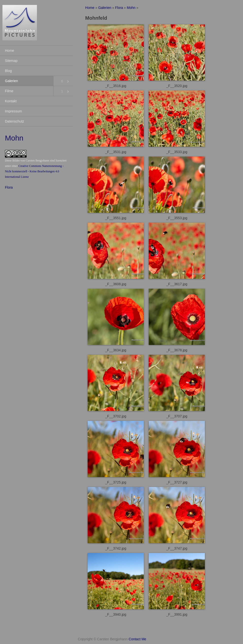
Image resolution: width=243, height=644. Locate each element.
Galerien (11, 81)
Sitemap (11, 61)
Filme (9, 91)
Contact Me (138, 639)
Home (9, 51)
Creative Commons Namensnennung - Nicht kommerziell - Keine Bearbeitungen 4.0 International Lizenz (34, 171)
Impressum (13, 111)
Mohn (131, 8)
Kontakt (11, 101)
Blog (8, 71)
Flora (9, 187)
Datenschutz (15, 121)
